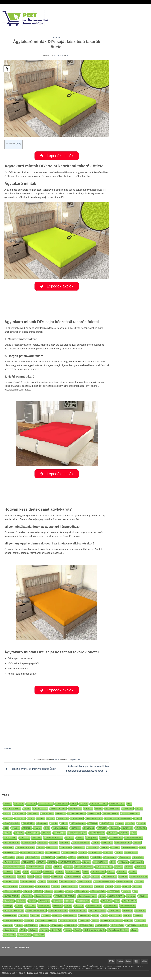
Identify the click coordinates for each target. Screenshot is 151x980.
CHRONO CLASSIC (97, 836)
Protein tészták (110, 860)
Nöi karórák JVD (111, 909)
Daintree (87, 865)
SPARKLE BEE (94, 816)
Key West (137, 889)
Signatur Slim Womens (43, 899)
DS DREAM (30, 909)
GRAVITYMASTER (29, 884)
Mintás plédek (10, 938)
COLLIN (58, 870)
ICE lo (74, 807)
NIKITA (7, 816)
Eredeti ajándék (62, 807)
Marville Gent (63, 821)
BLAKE (133, 875)
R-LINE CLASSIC (69, 855)
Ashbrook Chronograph (68, 923)
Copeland (115, 850)
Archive (99, 812)
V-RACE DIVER (10, 841)
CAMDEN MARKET (130, 850)
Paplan (135, 933)
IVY (129, 807)
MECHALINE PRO (11, 855)
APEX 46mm (93, 850)
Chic (117, 904)
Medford (128, 918)
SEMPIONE (96, 860)
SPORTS (52, 865)
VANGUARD (141, 831)
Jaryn (143, 850)
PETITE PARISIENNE (99, 807)
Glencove (8, 875)
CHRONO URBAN (100, 865)
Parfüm (42, 884)
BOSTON (142, 826)
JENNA (27, 812)
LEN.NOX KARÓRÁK (116, 899)
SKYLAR (96, 880)
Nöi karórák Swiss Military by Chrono (118, 821)
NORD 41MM (70, 928)
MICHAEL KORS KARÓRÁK (65, 899)
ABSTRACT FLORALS (77, 816)
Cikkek (57, 37)
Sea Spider (65, 846)
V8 (135, 894)
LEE (31, 880)
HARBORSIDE (114, 894)
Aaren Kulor (27, 899)
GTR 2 (72, 860)
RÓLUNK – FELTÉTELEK (16, 950)
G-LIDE (64, 826)
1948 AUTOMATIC (73, 875)
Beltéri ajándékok (11, 933)
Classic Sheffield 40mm (134, 841)
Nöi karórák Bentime (128, 909)
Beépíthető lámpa (11, 889)
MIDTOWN (37, 841)
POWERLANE (89, 831)
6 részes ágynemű (85, 884)
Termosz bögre (125, 860)
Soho (104, 918)
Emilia (102, 899)
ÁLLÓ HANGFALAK (113, 972)
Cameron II (114, 831)
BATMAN (41, 865)
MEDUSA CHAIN (33, 860)
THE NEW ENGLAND (104, 870)
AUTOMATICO (102, 928)
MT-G (23, 933)
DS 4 (113, 865)
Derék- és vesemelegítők (77, 836)
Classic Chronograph (123, 846)
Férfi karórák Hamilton (78, 914)
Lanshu (41, 850)
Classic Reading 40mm (139, 880)
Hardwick (59, 894)
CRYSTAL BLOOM (11, 884)
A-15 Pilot (130, 826)
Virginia (22, 880)
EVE (47, 880)
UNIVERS (124, 836)
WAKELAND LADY (117, 807)
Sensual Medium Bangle (87, 899)
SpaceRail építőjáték (12, 826)
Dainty (96, 904)
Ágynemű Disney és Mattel (104, 884)
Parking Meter (92, 841)
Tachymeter (9, 850)
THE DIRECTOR (83, 904)
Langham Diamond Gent (26, 850)
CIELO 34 (143, 899)
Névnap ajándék (27, 889)
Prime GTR (42, 846)
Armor (69, 894)
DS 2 (49, 870)
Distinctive (58, 909)
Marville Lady (33, 816)
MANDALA (122, 875)
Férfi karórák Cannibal (98, 914)
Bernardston (9, 904)
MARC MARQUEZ (130, 904)
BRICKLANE (9, 860)
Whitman (138, 918)
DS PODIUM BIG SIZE (13, 894)
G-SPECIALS (56, 933)
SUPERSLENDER (46, 807)
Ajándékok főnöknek (12, 865)
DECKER (38, 894)
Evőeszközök (79, 850)
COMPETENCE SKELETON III (32, 855)
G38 (6, 831)
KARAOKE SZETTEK (12, 970)
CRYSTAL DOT (95, 855)
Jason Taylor (107, 846)
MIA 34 (95, 923)
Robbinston (140, 870)
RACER (137, 846)
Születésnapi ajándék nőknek (94, 933)
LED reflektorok (137, 865)
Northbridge (57, 904)
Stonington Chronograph (13, 923)
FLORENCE (20, 821)
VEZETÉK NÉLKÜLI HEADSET (31, 972)
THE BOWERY (28, 826)
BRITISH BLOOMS (112, 812)
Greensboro (140, 914)
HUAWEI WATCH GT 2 (81, 846)
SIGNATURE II (59, 836)
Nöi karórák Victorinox (94, 821)
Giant (39, 880)
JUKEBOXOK (52, 970)
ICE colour (46, 836)
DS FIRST (69, 904)
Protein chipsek (77, 821)
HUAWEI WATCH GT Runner (69, 865)
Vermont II (8, 928)
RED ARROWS (28, 865)
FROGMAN (93, 826)
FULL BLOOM (116, 918)
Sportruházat (42, 826)
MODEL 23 (79, 909)
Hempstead (49, 875)
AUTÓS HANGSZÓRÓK (70, 970)
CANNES (8, 821)
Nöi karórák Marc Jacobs (58, 914)
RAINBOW (61, 816)
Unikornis (99, 889)
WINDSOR (19, 836)
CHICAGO (27, 831)
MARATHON (107, 904)
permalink (76, 763)
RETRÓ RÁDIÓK (69, 972)
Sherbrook (21, 904)
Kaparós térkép (87, 889)
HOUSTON (84, 923)
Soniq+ (119, 855)
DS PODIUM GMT (98, 894)
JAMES (127, 889)
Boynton (32, 904)
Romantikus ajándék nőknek (118, 933)
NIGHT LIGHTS (33, 836)
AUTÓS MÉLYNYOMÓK (93, 970)
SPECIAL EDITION (86, 928)
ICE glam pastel (75, 812)
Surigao (41, 821)
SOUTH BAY (83, 860)
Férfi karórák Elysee (73, 880)
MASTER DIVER (107, 826)
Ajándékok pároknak (70, 889)
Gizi (68, 55)
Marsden (16, 831)
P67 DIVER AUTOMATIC (53, 841)
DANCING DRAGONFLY (131, 816)
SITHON (68, 870)
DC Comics (123, 865)
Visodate (46, 918)
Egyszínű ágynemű (68, 884)
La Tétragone (57, 880)
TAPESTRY (19, 807)
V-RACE (104, 850)
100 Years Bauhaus (78, 826)
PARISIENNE (85, 918)
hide (18, 144)
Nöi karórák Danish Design (36, 914)
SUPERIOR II (127, 831)
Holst (47, 831)
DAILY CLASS (57, 928)
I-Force (96, 846)
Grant (109, 889)
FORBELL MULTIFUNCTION (112, 923)
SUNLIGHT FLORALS (12, 812)
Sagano (27, 894)
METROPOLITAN (98, 875)
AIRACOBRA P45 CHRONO (137, 928)
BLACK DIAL (128, 812)
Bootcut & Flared (24, 938)
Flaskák (77, 933)
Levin (134, 836)
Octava (80, 841)
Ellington (44, 928)
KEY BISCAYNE (10, 918)
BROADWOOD (131, 855)
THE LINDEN (66, 850)
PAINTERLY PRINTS (111, 816)
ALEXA (111, 875)
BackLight (33, 933)
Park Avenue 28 (70, 918)
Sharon (68, 909)
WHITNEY (24, 918)
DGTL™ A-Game (82, 894)
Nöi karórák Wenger (94, 909)
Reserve (54, 846)
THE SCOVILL (115, 914)
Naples (19, 928)
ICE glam (84, 807)
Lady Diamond (19, 816)
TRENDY (57, 918)
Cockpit (120, 826)
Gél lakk (54, 826)
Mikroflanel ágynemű (125, 884)
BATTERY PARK (117, 928)
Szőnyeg (139, 884)
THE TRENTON (31, 928)
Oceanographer (44, 909)
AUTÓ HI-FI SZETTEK (133, 970)
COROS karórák (29, 846)
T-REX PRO (24, 841)
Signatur (129, 870)
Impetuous (131, 899)
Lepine (31, 821)
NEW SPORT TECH (12, 846)
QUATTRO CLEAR (40, 812)
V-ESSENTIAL (48, 860)
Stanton (19, 909)
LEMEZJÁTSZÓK (114, 970)
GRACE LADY (10, 880)
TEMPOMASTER (53, 855)
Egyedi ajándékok (43, 889)
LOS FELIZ (61, 860)
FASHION (36, 918)
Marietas (129, 923)
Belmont (49, 894)
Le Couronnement (109, 880)
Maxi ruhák (53, 884)
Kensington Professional (84, 870)
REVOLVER (75, 831)
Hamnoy (38, 831)
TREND (60, 875)
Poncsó (138, 821)
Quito (18, 875)
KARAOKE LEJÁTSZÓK (34, 970)
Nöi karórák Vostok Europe (14, 914)
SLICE (139, 812)
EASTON (127, 894)
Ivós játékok (138, 860)
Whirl (86, 880)
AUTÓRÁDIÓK (53, 972)
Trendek (8, 807)
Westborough (44, 904)
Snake (20, 860)
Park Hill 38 (140, 923)
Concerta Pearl (47, 816)
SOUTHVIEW (39, 938)
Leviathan (123, 880)
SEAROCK (31, 807)
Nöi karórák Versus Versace (14, 870)
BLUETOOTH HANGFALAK (91, 972)
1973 (26, 875)
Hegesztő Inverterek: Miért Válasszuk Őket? (30, 772)
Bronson (119, 870)
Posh (86, 875)
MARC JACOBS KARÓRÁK (46, 923)
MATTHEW (112, 836)
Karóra (68, 933)
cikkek (8, 752)
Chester (83, 855)
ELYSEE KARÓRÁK (12, 899)
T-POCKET (36, 875)
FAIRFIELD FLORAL (58, 812)
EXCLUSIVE (52, 850)
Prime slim (108, 855)
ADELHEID (128, 914)
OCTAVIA (88, 812)
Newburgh (8, 909)
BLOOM (51, 821)
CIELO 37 (29, 923)
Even (118, 889)
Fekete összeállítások (35, 870)
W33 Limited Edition (60, 831)
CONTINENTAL (116, 841)
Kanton (104, 841)
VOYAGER (102, 831)
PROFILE (70, 841)
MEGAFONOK (9, 972)
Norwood (44, 933)
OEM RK (8, 836)
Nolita (96, 918)
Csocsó (56, 889)
